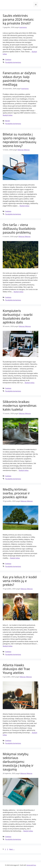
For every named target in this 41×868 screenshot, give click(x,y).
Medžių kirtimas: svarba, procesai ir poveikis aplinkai (16, 493)
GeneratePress (31, 865)
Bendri (8, 121)
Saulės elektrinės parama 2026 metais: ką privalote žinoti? (18, 19)
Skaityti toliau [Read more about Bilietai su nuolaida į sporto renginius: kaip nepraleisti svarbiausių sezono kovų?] (24, 206)
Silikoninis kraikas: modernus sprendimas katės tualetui (20, 405)
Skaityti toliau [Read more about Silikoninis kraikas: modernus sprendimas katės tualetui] (24, 470)
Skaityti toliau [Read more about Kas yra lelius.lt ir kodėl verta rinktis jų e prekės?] (8, 646)
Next (12, 849)
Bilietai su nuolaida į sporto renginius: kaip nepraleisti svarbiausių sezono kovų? (20, 140)
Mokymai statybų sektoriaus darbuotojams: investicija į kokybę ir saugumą (18, 762)
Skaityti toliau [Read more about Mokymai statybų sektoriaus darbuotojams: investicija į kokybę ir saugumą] (28, 831)
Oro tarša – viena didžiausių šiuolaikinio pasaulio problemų (19, 229)
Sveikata (8, 60)
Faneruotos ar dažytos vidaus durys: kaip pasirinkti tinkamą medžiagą (19, 79)
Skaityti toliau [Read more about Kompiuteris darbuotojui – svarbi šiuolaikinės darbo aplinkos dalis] (30, 383)
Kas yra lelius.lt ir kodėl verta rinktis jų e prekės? (20, 581)
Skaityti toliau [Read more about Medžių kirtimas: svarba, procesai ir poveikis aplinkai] (15, 558)
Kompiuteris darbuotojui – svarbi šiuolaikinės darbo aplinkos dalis (18, 316)
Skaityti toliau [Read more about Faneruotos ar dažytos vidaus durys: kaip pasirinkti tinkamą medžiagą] (8, 115)
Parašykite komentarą (13, 62)
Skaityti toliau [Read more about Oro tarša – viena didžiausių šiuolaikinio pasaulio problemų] (18, 292)
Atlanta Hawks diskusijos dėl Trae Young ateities (16, 669)
